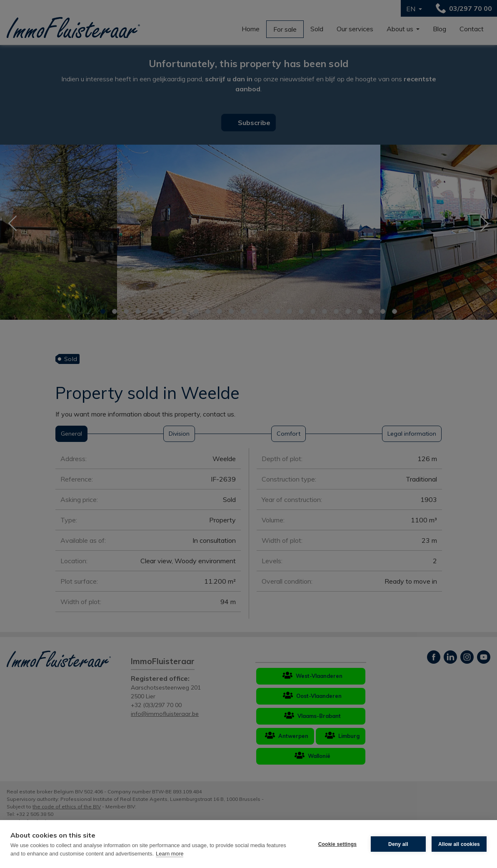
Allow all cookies (459, 844)
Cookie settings (337, 844)
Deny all (398, 844)
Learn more (170, 854)
